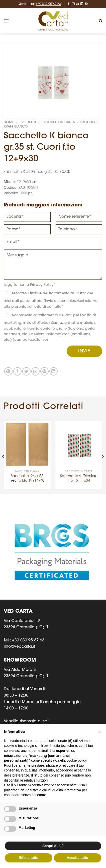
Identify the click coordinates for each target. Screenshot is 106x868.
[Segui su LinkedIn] (82, 4)
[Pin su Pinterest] (44, 371)
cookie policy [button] (77, 760)
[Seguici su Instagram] (73, 4)
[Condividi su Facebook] (17, 371)
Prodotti (28, 122)
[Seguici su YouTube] (86, 4)
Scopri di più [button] (53, 846)
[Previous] (4, 457)
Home (9, 122)
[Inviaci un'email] (78, 4)
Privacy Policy (42, 285)
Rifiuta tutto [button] (28, 858)
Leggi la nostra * (30, 285)
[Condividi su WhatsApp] (8, 371)
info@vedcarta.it (19, 647)
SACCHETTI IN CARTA (58, 122)
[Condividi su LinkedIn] (54, 371)
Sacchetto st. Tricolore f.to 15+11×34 (79, 478)
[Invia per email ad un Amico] (35, 371)
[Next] (102, 457)
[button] (99, 732)
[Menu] (6, 21)
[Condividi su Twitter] (26, 371)
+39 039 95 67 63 (48, 4)
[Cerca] (101, 21)
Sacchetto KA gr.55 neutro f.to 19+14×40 (27, 478)
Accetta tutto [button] (77, 858)
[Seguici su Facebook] (69, 4)
